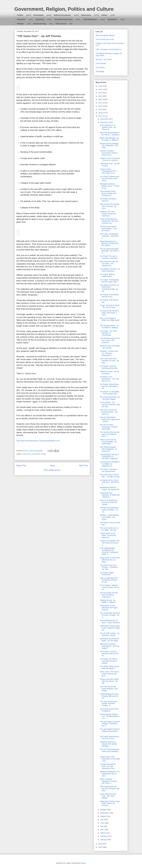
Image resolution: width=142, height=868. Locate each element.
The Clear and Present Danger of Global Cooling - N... (108, 704)
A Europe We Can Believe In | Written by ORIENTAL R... (110, 464)
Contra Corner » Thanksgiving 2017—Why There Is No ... (109, 171)
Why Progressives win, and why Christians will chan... (109, 789)
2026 (100, 86)
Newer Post (21, 466)
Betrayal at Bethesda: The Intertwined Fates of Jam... (110, 774)
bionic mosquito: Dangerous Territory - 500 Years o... (109, 781)
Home (53, 466)
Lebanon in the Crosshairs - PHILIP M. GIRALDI (110, 159)
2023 (100, 96)
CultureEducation (90, 19)
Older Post (83, 466)
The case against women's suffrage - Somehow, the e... (110, 724)
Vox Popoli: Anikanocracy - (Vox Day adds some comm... (110, 179)
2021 (100, 103)
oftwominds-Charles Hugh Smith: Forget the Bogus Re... (110, 628)
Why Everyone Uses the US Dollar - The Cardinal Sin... (109, 264)
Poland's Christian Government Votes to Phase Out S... (109, 153)
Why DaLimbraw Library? (105, 35)
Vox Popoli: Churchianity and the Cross (109, 296)
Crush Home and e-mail (105, 39)
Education (21, 19)
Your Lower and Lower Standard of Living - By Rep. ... (109, 361)
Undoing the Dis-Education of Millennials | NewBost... (110, 495)
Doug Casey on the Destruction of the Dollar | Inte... (110, 759)
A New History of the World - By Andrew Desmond (108, 535)
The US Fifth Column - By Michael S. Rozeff (110, 634)
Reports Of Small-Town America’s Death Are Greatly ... (109, 502)
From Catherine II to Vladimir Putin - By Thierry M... (108, 127)
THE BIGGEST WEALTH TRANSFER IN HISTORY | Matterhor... (110, 457)
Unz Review (100, 67)
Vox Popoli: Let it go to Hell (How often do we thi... (109, 654)
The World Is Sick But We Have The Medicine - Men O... (110, 434)
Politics (20, 15)
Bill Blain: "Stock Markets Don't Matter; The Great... (109, 517)
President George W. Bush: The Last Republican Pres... (108, 766)
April (102, 830)
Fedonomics (86, 15)
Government (39, 15)
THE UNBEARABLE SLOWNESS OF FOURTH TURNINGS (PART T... (109, 551)
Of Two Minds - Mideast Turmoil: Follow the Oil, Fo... (109, 587)
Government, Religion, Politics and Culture (64, 9)
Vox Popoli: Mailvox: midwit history (107, 275)
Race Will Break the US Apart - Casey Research (110, 621)
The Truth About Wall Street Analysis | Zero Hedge (109, 689)
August (103, 816)
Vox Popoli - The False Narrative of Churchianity (108, 333)
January (104, 840)
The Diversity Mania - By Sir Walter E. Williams (109, 327)
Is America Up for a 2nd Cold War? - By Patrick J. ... (109, 482)
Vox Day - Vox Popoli (104, 59)
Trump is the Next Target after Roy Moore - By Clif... (109, 681)
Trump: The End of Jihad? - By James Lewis (110, 306)
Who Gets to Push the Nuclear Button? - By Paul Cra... (109, 412)
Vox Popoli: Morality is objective (108, 200)
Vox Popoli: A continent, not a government (109, 470)
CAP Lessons (61, 24)
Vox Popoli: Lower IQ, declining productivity (109, 367)
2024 (100, 93)
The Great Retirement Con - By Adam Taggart (110, 398)
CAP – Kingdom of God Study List (109, 49)
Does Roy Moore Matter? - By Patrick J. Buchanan (110, 134)
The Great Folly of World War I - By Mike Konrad (110, 476)
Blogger (83, 863)
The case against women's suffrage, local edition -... (110, 731)
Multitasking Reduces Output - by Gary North (109, 488)
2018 (100, 113)
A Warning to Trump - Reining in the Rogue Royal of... (109, 608)
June (102, 823)
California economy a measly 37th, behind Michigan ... (108, 744)
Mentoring (40, 19)
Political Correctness (62, 15)
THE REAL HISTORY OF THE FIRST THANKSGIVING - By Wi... (109, 288)
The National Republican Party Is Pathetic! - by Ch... (109, 510)
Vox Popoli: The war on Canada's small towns (109, 257)
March (103, 833)
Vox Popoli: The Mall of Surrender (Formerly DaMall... (109, 661)
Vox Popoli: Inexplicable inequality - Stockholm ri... (109, 236)
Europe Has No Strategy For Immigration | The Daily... (109, 146)
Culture (104, 15)
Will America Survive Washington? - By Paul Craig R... (109, 646)
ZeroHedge (100, 71)
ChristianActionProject (63, 19)
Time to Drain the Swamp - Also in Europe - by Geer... (110, 206)
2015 (100, 847)
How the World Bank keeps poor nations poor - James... (110, 419)
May (102, 826)
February (104, 836)
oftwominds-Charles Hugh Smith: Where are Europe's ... (110, 803)
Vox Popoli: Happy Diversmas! (107, 574)
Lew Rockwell (101, 63)
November (104, 122)
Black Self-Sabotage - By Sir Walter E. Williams (109, 139)
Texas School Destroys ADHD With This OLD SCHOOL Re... (109, 221)
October (104, 810)
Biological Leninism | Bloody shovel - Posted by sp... (109, 186)
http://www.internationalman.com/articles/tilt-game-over (38, 441)
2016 (100, 844)
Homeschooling (40, 24)
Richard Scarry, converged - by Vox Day (110, 347)
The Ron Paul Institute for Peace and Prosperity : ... (110, 751)
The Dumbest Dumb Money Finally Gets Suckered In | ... (108, 193)
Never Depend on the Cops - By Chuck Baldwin (108, 796)
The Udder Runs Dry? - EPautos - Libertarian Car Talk (109, 567)
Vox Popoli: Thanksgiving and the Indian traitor (109, 281)
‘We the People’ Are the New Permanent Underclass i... (109, 595)
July (102, 820)
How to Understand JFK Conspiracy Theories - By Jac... (109, 580)
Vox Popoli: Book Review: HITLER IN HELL (110, 738)
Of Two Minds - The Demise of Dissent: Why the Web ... (110, 404)
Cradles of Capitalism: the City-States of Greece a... (110, 543)
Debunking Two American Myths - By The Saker (110, 640)
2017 (100, 116)
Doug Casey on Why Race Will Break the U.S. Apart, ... (110, 560)
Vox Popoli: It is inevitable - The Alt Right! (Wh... (110, 393)
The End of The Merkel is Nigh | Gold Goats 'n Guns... (109, 313)
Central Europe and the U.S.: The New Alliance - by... (109, 716)
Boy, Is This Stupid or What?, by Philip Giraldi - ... (110, 320)
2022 (100, 99)
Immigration (112, 19)
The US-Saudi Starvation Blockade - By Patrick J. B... (110, 251)
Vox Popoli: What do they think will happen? (109, 667)
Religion (21, 24)
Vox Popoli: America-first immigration (109, 710)
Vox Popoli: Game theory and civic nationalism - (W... (109, 386)
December (104, 119)
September (105, 813)
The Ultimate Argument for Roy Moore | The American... (110, 340)
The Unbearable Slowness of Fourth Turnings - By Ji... (110, 615)
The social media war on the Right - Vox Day (109, 529)
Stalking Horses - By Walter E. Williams (108, 601)
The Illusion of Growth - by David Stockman (110, 270)
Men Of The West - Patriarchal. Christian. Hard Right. (109, 427)
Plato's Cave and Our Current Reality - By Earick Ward (108, 442)
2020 (100, 106)
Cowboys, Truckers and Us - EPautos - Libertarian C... (109, 353)
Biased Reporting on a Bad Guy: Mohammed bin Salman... (109, 243)
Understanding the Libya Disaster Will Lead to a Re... (109, 696)
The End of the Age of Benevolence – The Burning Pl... (108, 229)
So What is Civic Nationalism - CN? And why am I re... (109, 379)
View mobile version (52, 470)
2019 (100, 109)
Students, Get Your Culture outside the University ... (108, 214)
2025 (100, 89)
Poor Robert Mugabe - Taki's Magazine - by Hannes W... (108, 449)
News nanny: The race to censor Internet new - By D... (109, 674)
